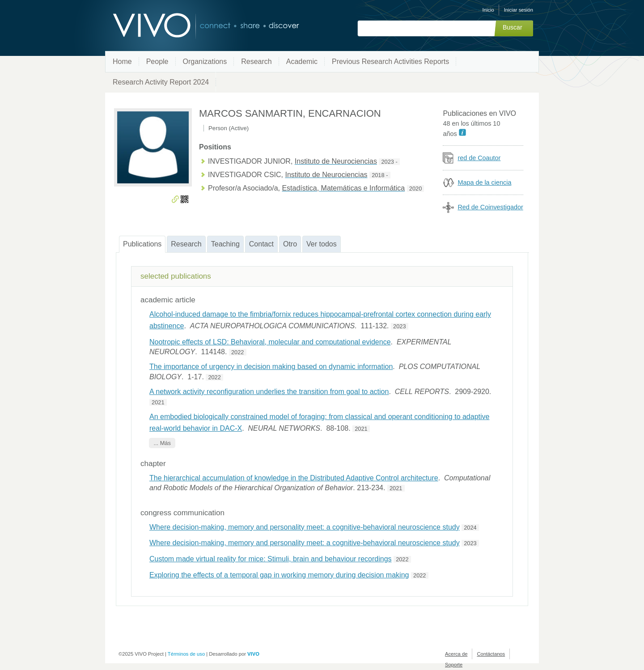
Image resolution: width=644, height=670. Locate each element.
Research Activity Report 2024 (161, 82)
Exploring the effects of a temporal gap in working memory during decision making (279, 575)
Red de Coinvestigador (490, 207)
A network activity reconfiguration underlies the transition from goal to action (269, 392)
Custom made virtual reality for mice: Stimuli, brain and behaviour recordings (271, 559)
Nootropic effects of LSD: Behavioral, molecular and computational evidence (270, 342)
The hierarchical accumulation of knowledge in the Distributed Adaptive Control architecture (294, 478)
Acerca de (456, 654)
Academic (302, 61)
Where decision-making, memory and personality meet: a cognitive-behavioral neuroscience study (305, 527)
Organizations (205, 61)
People (157, 61)
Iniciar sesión (519, 10)
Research (256, 61)
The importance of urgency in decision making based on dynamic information (271, 367)
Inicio (488, 10)
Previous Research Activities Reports (390, 61)
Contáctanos (491, 654)
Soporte (454, 665)
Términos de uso (186, 654)
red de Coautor (479, 158)
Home (122, 61)
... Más (162, 443)
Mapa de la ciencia (484, 182)
